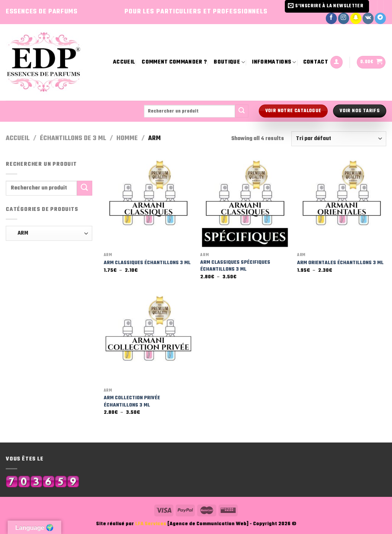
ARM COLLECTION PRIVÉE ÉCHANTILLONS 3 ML (132, 402)
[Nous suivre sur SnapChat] (356, 18)
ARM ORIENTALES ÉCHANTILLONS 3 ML (340, 263)
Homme (127, 138)
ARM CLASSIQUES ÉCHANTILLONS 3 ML (147, 263)
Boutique (229, 62)
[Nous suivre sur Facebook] (331, 18)
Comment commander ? (174, 62)
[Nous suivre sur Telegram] (380, 18)
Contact (316, 62)
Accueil (124, 62)
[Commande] (339, 139)
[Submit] (242, 111)
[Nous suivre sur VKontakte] (368, 18)
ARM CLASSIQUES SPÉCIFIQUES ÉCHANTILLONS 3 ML (235, 266)
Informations (274, 62)
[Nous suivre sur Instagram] (344, 18)
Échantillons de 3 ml (73, 138)
